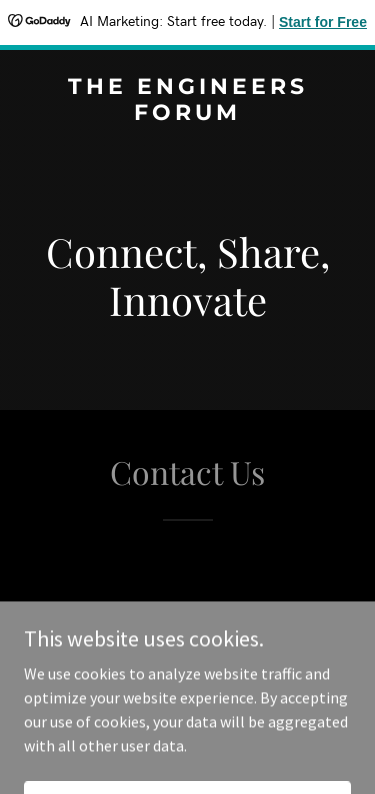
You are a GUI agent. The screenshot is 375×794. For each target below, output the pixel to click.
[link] (187, 114)
